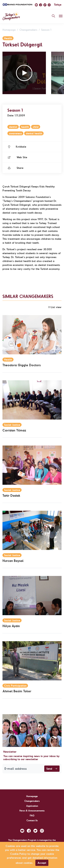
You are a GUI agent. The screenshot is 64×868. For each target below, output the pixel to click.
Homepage (9, 30)
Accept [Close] (42, 863)
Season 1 (46, 30)
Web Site (17, 157)
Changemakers (28, 30)
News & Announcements (32, 811)
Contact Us (32, 820)
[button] (24, 73)
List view (55, 307)
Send (52, 769)
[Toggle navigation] (61, 16)
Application (32, 806)
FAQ (32, 816)
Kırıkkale (17, 147)
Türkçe (58, 5)
